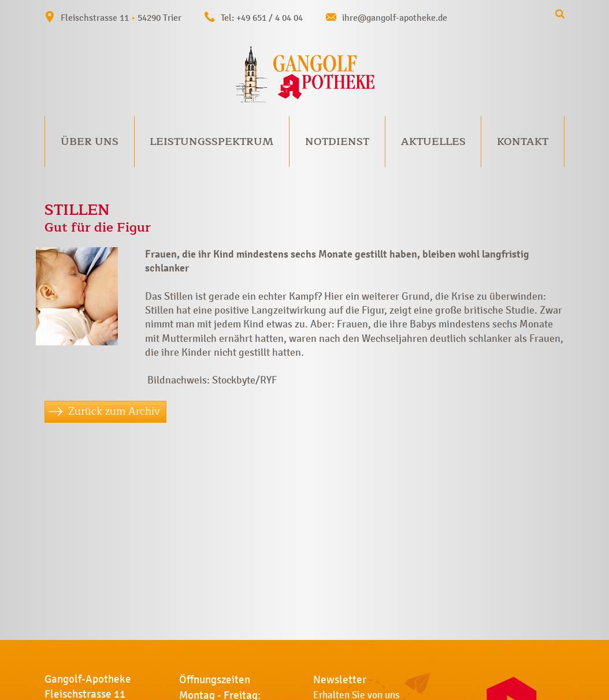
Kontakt (523, 142)
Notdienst (337, 142)
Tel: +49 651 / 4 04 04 (262, 18)
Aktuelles (433, 142)
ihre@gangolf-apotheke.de (395, 18)
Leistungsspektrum (211, 142)
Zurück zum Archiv (114, 411)
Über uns (90, 142)
